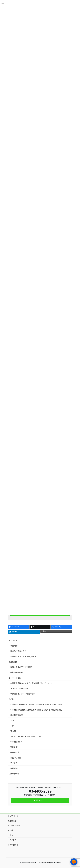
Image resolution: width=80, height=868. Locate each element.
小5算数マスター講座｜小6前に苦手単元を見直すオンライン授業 (36, 704)
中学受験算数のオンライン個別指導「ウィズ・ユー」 (32, 683)
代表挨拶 (14, 646)
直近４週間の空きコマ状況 (21, 667)
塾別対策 (14, 747)
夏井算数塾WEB (17, 715)
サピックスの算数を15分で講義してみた (26, 736)
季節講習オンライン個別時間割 (23, 694)
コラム (11, 720)
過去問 (13, 731)
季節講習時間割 (17, 672)
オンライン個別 (15, 678)
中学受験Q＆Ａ (16, 742)
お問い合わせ (14, 774)
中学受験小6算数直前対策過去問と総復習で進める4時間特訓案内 (36, 710)
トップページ (14, 640)
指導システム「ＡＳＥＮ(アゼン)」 (24, 656)
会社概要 (14, 768)
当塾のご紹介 (16, 758)
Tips (12, 726)
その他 (12, 699)
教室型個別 (14, 662)
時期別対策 (15, 752)
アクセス (14, 763)
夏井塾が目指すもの (18, 651)
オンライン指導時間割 (19, 688)
